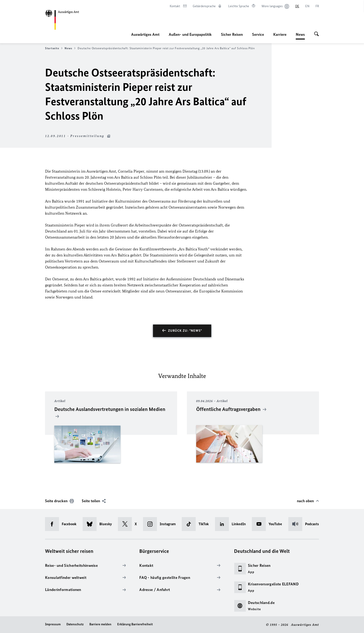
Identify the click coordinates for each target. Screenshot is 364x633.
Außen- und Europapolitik (190, 34)
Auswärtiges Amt (145, 34)
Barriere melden (100, 624)
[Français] (317, 6)
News (300, 34)
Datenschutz (75, 624)
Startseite (54, 48)
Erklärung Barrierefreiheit (135, 624)
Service (258, 34)
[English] (307, 6)
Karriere (280, 34)
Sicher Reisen (232, 34)
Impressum (53, 624)
